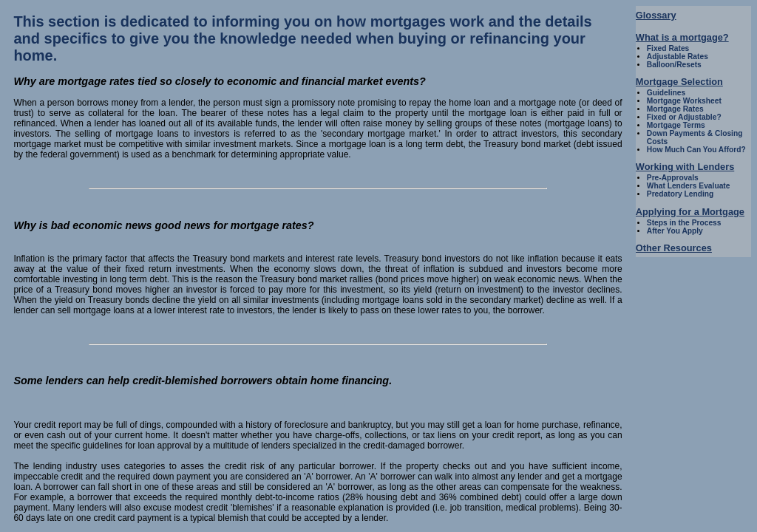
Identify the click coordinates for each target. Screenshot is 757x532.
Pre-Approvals (673, 178)
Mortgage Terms (676, 125)
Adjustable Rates (678, 57)
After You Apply (675, 231)
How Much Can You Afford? (696, 150)
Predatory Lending (680, 194)
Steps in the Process (684, 223)
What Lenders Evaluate (689, 186)
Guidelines (666, 93)
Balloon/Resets (674, 65)
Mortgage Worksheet (684, 101)
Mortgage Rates (675, 109)
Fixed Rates (668, 48)
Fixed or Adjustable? (684, 117)
